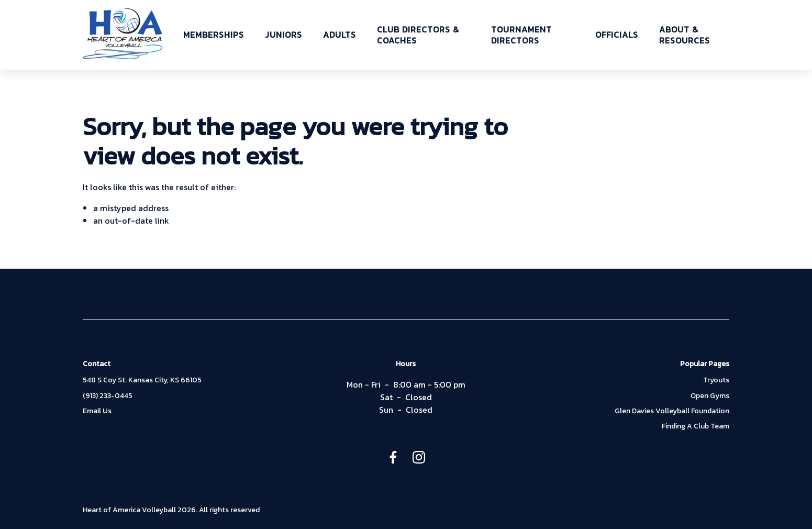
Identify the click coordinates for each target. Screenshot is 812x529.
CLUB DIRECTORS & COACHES (418, 35)
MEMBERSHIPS (214, 35)
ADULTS (340, 35)
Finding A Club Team (696, 426)
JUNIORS (283, 35)
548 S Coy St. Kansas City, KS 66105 (142, 380)
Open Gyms (710, 396)
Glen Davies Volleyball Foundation (672, 411)
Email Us (97, 411)
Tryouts (716, 380)
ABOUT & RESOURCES (685, 35)
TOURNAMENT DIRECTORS (521, 35)
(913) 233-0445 (108, 396)
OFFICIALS (617, 35)
